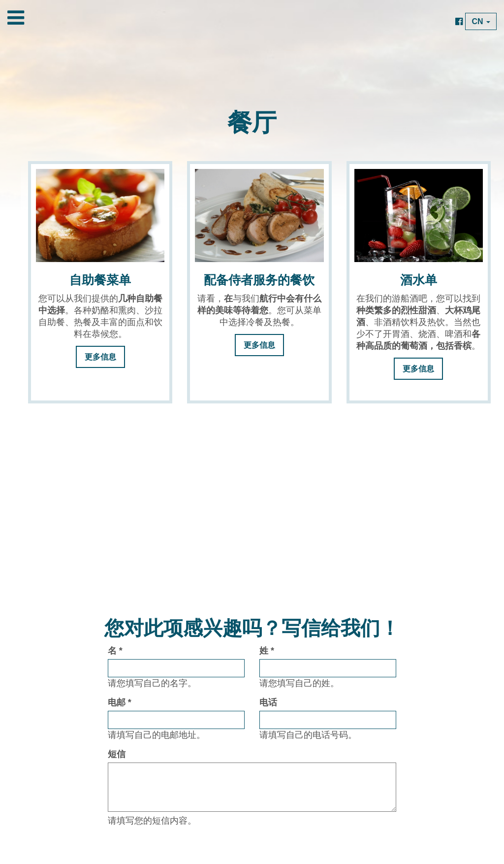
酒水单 (419, 280)
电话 (268, 702)
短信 (117, 754)
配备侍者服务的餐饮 (259, 280)
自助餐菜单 (100, 280)
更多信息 (100, 357)
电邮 (120, 702)
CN (481, 21)
